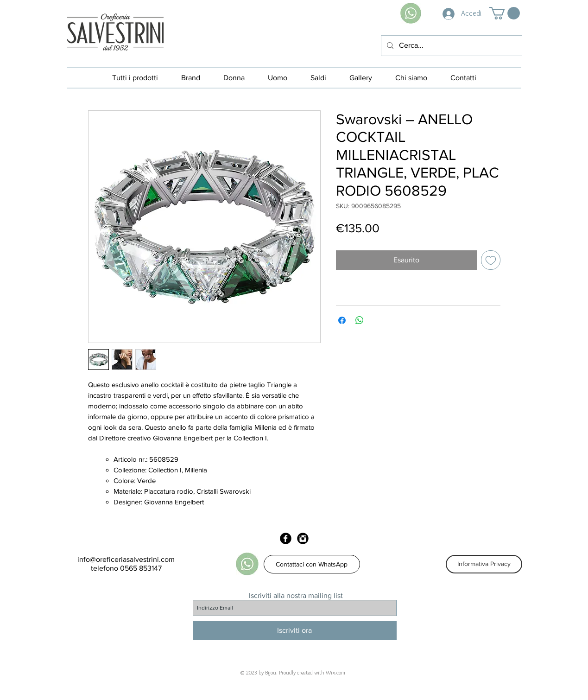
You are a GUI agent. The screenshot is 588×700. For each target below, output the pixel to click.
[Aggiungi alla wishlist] (491, 260)
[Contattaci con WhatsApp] (312, 564)
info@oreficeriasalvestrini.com (126, 559)
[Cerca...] (451, 46)
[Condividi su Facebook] (342, 320)
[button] (505, 13)
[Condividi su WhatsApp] (360, 320)
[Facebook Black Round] (286, 538)
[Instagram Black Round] (303, 538)
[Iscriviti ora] (295, 630)
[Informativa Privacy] (484, 564)
